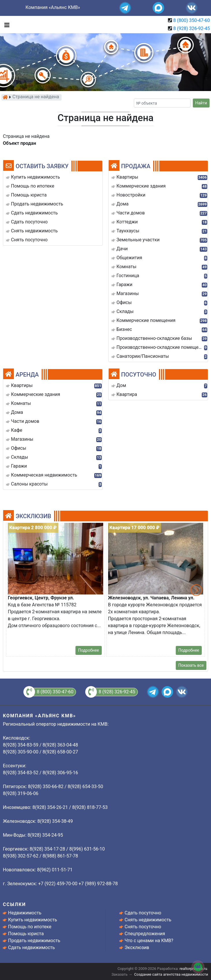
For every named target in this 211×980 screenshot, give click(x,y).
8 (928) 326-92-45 (191, 28)
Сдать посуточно (143, 913)
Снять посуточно (143, 927)
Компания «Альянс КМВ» (53, 7)
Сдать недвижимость (32, 947)
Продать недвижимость (34, 941)
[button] (196, 590)
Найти (201, 103)
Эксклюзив (137, 947)
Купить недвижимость (33, 920)
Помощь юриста (26, 934)
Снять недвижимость (148, 920)
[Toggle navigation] (5, 25)
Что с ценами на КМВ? (149, 941)
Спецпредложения (145, 934)
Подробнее (88, 650)
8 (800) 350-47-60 (191, 20)
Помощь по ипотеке (30, 927)
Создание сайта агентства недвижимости (171, 974)
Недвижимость (25, 913)
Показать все (191, 665)
